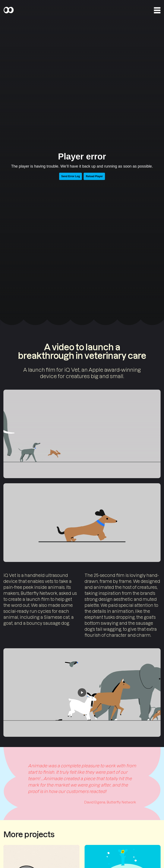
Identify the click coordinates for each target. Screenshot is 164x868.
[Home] (9, 10)
